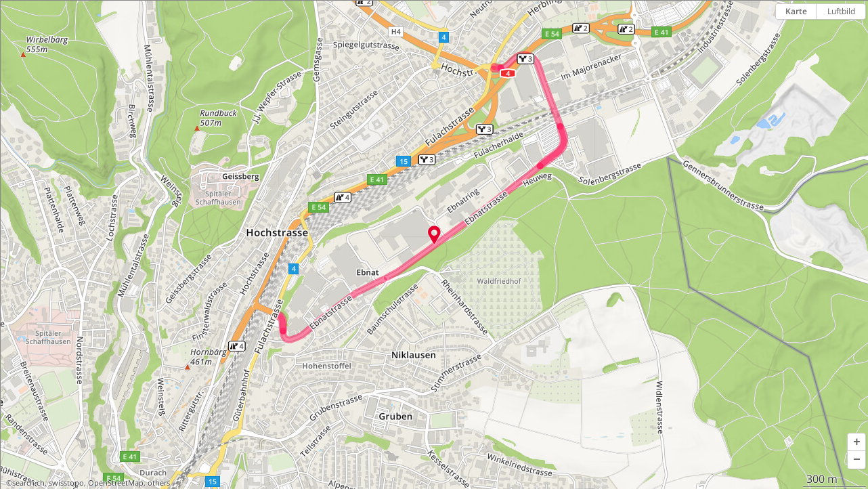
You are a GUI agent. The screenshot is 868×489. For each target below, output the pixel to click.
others (159, 483)
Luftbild (841, 11)
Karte (796, 11)
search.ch (28, 483)
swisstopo (66, 483)
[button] (856, 442)
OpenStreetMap (116, 483)
